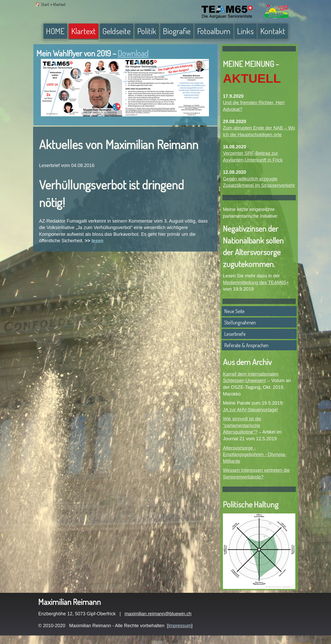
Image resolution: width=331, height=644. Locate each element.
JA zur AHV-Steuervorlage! (250, 410)
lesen (97, 241)
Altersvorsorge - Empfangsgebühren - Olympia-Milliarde (255, 455)
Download (133, 53)
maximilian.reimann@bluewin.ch (158, 614)
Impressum (180, 626)
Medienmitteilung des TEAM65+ (256, 283)
